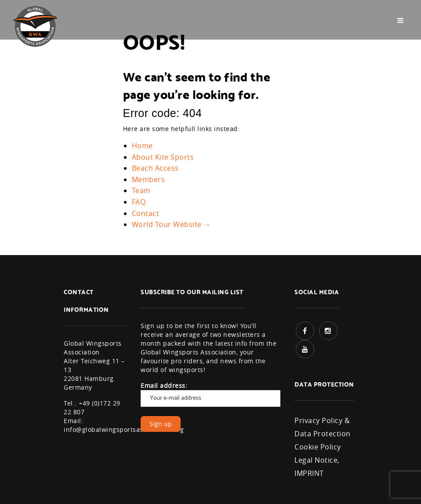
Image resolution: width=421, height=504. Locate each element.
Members (149, 179)
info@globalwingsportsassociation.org (124, 429)
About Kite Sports (163, 157)
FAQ (139, 202)
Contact (146, 213)
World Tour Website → (171, 224)
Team (141, 190)
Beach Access (155, 168)
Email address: (210, 394)
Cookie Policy (318, 447)
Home (142, 146)
